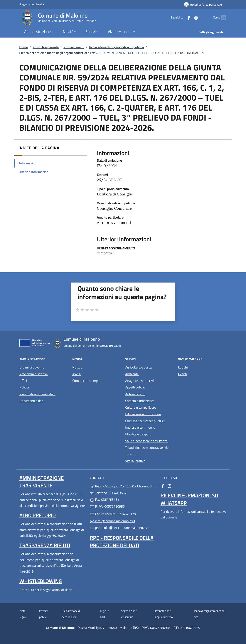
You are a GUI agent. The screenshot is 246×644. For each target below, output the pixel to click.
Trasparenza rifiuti (45, 545)
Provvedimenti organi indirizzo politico (117, 47)
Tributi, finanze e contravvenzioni (148, 448)
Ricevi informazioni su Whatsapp (189, 499)
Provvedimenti (74, 47)
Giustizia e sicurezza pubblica (145, 421)
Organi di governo (32, 367)
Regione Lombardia (32, 4)
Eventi (183, 374)
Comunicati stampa (86, 381)
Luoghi (183, 367)
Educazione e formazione (143, 414)
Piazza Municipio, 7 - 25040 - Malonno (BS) (123, 486)
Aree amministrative (34, 374)
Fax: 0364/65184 (105, 500)
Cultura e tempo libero (141, 407)
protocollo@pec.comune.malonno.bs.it (120, 528)
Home (23, 47)
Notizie (77, 367)
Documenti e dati (31, 401)
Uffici (23, 381)
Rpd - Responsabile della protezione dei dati (122, 541)
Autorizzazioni (135, 394)
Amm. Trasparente (46, 47)
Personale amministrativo (37, 394)
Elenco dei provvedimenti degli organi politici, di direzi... (58, 53)
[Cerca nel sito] (222, 18)
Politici (24, 387)
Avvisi (76, 374)
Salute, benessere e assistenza (146, 441)
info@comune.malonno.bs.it (113, 521)
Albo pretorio (38, 515)
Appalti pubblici (136, 387)
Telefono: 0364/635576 (109, 493)
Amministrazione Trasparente (42, 482)
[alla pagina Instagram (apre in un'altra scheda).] (189, 17)
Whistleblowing (41, 581)
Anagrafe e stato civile (141, 381)
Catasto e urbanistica (140, 401)
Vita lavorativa (135, 461)
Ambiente (132, 374)
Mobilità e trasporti (138, 434)
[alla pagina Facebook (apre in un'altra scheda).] (181, 17)
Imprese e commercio (140, 427)
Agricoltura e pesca (138, 367)
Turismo (131, 454)
